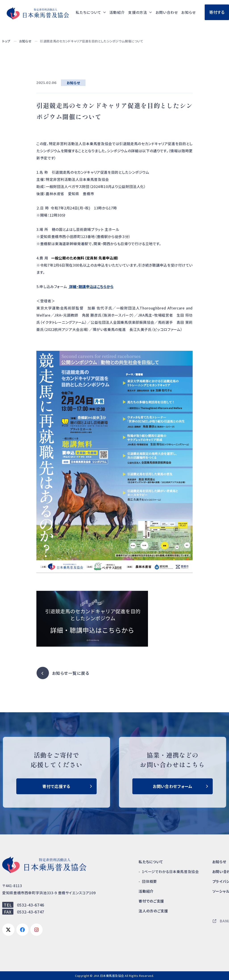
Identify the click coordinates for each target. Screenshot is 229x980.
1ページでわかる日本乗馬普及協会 (170, 871)
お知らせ (188, 12)
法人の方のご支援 (153, 911)
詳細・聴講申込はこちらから (91, 286)
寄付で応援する (56, 786)
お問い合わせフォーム (173, 786)
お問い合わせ (167, 12)
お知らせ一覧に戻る (71, 673)
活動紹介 (117, 12)
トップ (6, 41)
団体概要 (149, 881)
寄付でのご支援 (151, 901)
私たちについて (151, 862)
